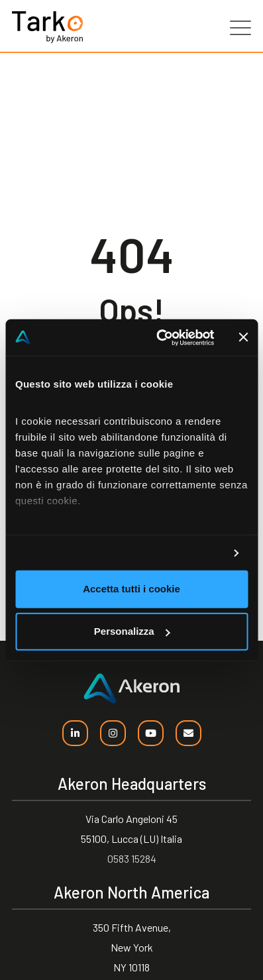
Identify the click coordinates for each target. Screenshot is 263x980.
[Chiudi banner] (243, 337)
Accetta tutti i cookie (131, 589)
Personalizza (132, 631)
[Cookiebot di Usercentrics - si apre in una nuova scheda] (160, 337)
